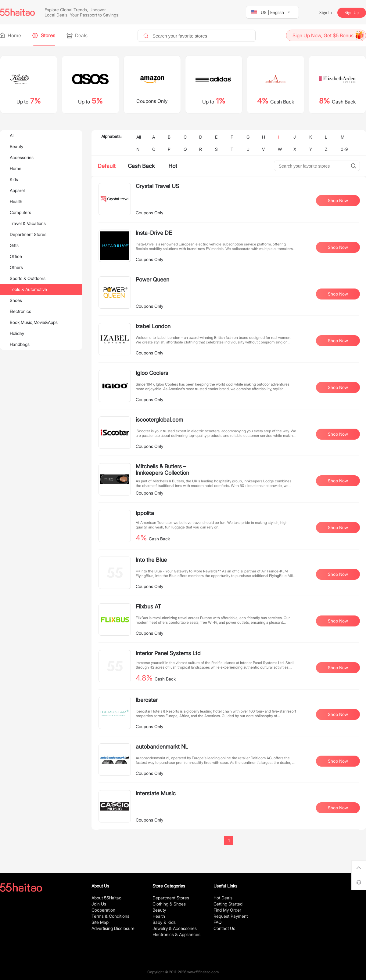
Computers (20, 212)
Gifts (14, 245)
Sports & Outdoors (28, 278)
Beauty (16, 146)
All (12, 135)
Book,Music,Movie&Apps (34, 322)
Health (16, 201)
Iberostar (147, 700)
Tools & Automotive (28, 289)
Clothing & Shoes (169, 904)
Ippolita (145, 513)
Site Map (100, 922)
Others (16, 267)
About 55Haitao (106, 898)
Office (16, 256)
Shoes (16, 300)
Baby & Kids (164, 922)
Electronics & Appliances (176, 934)
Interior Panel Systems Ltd (168, 653)
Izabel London (153, 326)
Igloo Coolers (152, 373)
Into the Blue (151, 560)
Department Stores (28, 234)
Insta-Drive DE (154, 233)
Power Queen (152, 279)
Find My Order (227, 910)
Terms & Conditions (110, 916)
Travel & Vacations (28, 223)
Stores (44, 35)
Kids (14, 179)
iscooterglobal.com (159, 420)
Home (11, 35)
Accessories (22, 157)
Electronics (20, 311)
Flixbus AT (148, 606)
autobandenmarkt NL (162, 747)
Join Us (99, 904)
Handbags (20, 344)
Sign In (326, 13)
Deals (77, 35)
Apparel (17, 190)
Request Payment (231, 916)
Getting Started (228, 904)
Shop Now (338, 200)
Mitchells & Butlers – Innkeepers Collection (162, 470)
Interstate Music (156, 793)
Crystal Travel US (157, 186)
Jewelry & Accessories (175, 928)
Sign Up (352, 13)
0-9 (344, 149)
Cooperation (103, 910)
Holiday (17, 333)
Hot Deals (223, 898)
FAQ (218, 922)
